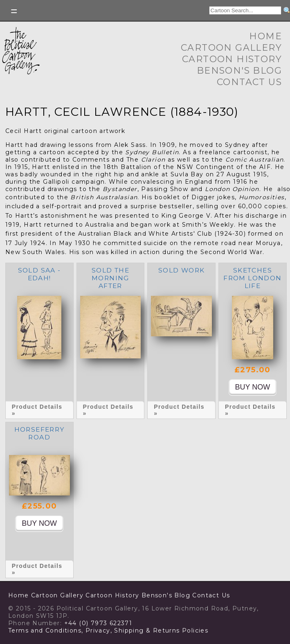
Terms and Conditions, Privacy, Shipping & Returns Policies (108, 630)
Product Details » (37, 410)
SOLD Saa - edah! (39, 274)
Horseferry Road (39, 433)
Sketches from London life (252, 278)
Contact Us (249, 82)
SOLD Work (182, 270)
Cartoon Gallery (231, 48)
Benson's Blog (239, 71)
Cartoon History (232, 59)
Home (265, 36)
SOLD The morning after (110, 278)
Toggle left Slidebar (14, 11)
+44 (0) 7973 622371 (98, 623)
